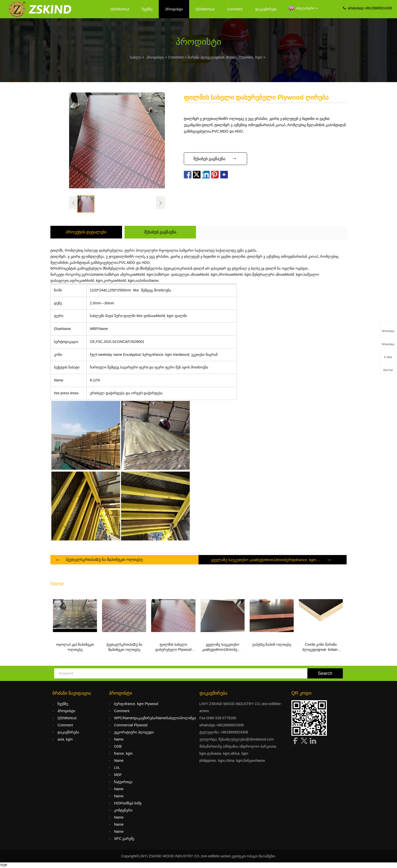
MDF (118, 775)
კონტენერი (123, 810)
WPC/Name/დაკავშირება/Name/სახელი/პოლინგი (155, 718)
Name (119, 739)
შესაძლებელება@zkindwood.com (246, 739)
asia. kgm (65, 739)
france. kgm (123, 753)
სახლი (136, 57)
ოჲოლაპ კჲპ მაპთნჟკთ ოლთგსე (75, 647)
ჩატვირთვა (123, 782)
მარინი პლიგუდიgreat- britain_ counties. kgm (225, 57)
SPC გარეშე (124, 839)
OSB (118, 746)
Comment (235, 9)
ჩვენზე (147, 9)
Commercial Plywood (131, 725)
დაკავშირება (266, 9)
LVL (117, 768)
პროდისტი (174, 9)
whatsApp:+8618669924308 (370, 8)
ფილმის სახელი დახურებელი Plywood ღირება (173, 648)
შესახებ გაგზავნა (160, 232)
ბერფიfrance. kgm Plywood (136, 704)
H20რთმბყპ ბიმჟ (128, 803)
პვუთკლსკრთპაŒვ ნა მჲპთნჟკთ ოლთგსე (104, 559)
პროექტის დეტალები (86, 232)
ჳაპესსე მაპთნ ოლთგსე (272, 644)
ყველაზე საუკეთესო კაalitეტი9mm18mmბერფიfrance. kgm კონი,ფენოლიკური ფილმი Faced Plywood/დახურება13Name (223, 648)
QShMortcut (120, 9)
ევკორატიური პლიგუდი (134, 732)
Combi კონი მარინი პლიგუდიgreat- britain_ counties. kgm (321, 648)
